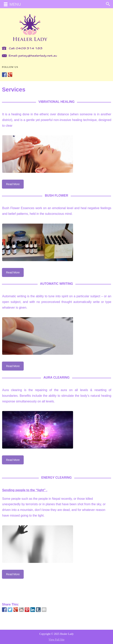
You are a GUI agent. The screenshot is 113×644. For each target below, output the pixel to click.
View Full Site (57, 640)
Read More (13, 184)
